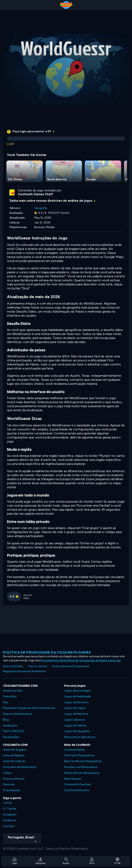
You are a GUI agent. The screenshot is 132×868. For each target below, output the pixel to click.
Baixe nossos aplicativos (80, 737)
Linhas (7, 773)
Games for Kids (13, 691)
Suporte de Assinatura (17, 714)
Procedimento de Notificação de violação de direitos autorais (81, 660)
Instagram (10, 814)
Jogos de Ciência (75, 726)
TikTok (7, 803)
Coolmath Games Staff (35, 194)
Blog (6, 720)
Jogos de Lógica (75, 708)
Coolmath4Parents (77, 790)
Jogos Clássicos (75, 720)
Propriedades (12, 790)
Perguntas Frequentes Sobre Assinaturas (29, 708)
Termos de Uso (38, 666)
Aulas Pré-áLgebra (15, 750)
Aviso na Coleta (13, 666)
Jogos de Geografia (77, 731)
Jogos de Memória (76, 714)
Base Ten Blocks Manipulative (83, 761)
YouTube (9, 826)
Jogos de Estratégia (77, 691)
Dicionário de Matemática (20, 767)
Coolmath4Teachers (78, 784)
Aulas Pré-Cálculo (14, 761)
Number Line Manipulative (81, 767)
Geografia (41, 208)
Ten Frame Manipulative (79, 755)
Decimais (9, 784)
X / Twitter (10, 809)
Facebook (9, 820)
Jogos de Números (76, 702)
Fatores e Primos (14, 779)
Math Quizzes (73, 779)
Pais (6, 702)
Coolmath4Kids (74, 750)
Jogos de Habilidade (77, 696)
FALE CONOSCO (14, 731)
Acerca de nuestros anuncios (71, 666)
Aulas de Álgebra (14, 755)
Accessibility (11, 737)
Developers (10, 726)
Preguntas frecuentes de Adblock (24, 671)
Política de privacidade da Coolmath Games (47, 652)
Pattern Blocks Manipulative (82, 773)
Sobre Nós (10, 696)
